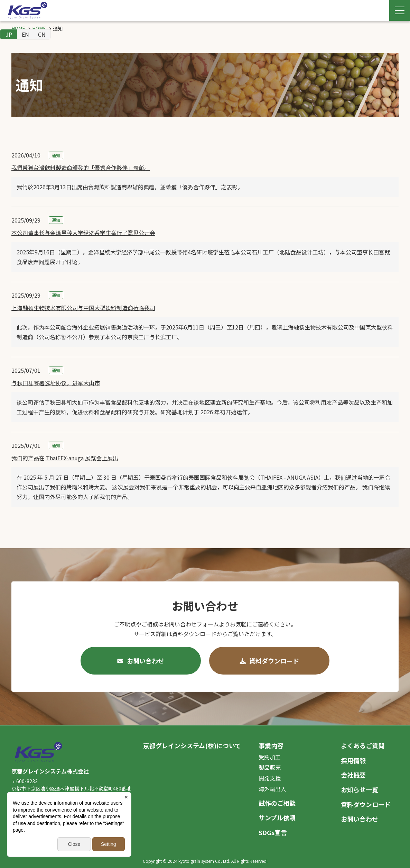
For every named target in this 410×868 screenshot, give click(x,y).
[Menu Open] (400, 10)
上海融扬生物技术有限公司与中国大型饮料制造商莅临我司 (83, 308)
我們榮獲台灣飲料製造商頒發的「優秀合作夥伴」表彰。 (81, 168)
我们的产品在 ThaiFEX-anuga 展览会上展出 (65, 458)
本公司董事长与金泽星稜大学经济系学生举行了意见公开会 (83, 233)
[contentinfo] (205, 797)
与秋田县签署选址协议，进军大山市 (56, 383)
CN (42, 34)
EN (25, 34)
